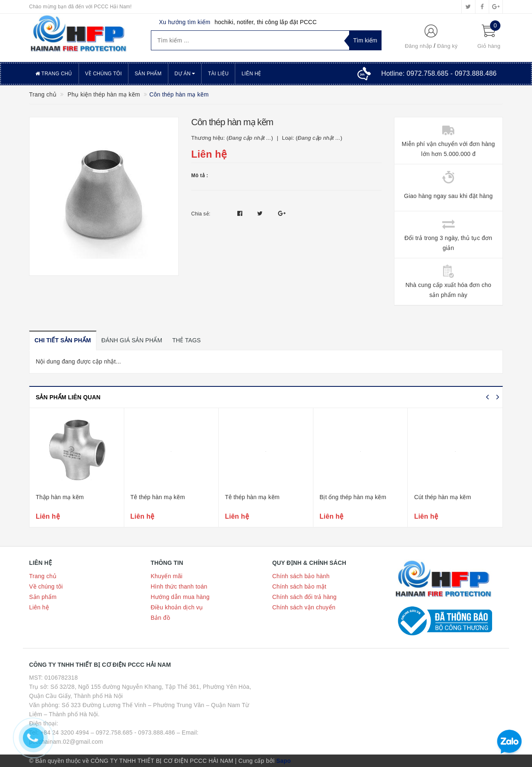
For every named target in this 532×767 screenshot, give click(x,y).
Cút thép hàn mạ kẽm (442, 497)
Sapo (284, 761)
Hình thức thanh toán (179, 586)
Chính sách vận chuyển (304, 607)
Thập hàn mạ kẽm (60, 497)
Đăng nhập (419, 46)
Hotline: (439, 73)
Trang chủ (54, 74)
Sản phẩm (148, 74)
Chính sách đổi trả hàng (304, 597)
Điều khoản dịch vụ (177, 607)
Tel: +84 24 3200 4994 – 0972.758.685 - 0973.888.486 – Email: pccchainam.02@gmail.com (114, 737)
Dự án (185, 74)
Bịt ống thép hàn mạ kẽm (353, 497)
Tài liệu (218, 74)
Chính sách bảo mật (299, 586)
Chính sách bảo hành (301, 576)
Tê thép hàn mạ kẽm (158, 497)
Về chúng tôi (103, 74)
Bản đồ (160, 618)
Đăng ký (447, 46)
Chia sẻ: (201, 214)
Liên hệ (251, 74)
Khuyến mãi (167, 576)
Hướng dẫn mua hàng (180, 597)
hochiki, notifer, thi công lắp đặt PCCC (266, 22)
